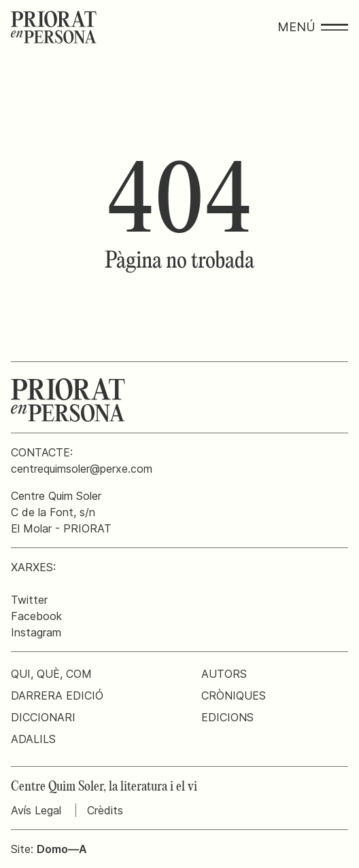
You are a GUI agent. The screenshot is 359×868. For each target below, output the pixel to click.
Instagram (36, 632)
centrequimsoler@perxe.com (82, 469)
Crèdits (105, 810)
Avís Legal (36, 810)
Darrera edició (57, 695)
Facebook (36, 616)
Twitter (29, 600)
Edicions (227, 717)
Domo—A (62, 849)
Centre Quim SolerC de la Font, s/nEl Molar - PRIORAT (61, 512)
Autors (224, 674)
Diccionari (43, 717)
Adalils (33, 739)
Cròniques (234, 695)
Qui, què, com (51, 674)
